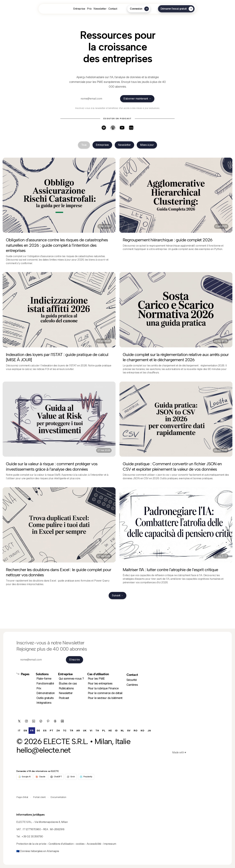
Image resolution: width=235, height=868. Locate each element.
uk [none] (85, 731)
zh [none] (58, 731)
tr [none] (71, 731)
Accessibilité (94, 844)
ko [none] (142, 731)
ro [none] (136, 731)
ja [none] (149, 731)
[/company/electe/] (34, 721)
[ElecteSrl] (19, 721)
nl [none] (122, 731)
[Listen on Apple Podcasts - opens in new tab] (113, 128)
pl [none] (104, 731)
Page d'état (22, 797)
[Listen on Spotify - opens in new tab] (104, 128)
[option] (84, 731)
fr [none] (32, 731)
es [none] (45, 731)
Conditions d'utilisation (61, 844)
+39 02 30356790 (32, 836)
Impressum (110, 844)
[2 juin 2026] (176, 213)
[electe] (62, 721)
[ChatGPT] (56, 777)
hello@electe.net (43, 750)
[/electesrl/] (26, 721)
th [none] (97, 731)
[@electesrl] (55, 721)
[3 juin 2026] (59, 213)
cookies (80, 844)
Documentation (58, 797)
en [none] (25, 731)
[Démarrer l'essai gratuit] (176, 9)
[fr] (52, 9)
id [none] (116, 731)
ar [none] (78, 731)
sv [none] (129, 731)
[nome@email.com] (97, 99)
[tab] (84, 145)
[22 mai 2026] (176, 538)
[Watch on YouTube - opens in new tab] (122, 128)
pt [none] (51, 731)
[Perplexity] (86, 777)
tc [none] (65, 731)
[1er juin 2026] (59, 325)
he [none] (110, 731)
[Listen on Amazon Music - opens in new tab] (131, 128)
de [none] (38, 731)
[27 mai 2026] (59, 433)
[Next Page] (117, 596)
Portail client (39, 797)
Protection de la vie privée (31, 844)
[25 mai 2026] (59, 538)
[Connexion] (139, 9)
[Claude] (40, 777)
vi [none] (91, 731)
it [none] (19, 731)
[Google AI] (24, 777)
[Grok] (71, 777)
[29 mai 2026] (176, 325)
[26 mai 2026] (176, 433)
